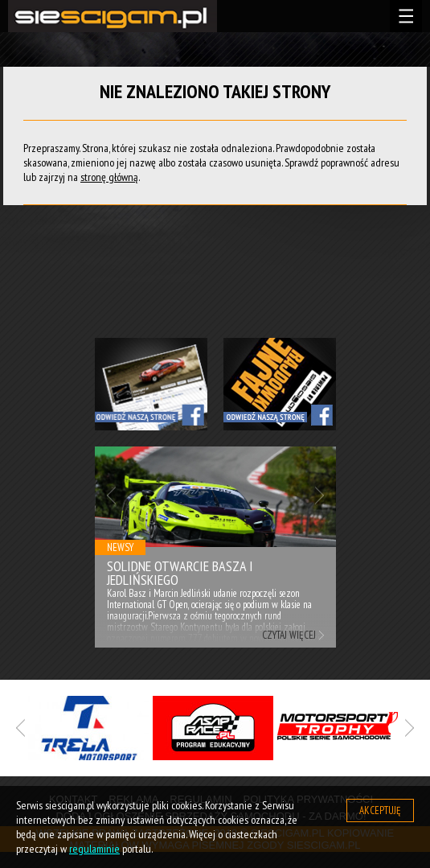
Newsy (120, 547)
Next (319, 495)
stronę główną (109, 177)
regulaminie (94, 849)
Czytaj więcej (289, 635)
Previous (111, 495)
